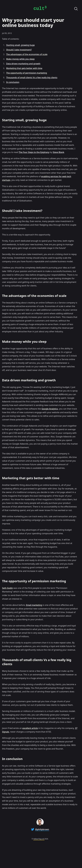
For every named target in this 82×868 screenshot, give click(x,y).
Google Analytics (50, 409)
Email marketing (34, 605)
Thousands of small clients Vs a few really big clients (32, 78)
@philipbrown (42, 829)
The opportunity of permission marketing (27, 73)
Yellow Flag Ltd (39, 839)
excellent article (30, 728)
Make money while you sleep (20, 59)
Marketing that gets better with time (24, 68)
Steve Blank (58, 152)
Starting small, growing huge (20, 45)
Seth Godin (7, 588)
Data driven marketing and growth (23, 64)
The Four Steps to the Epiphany (34, 152)
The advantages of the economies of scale (27, 54)
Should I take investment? (19, 50)
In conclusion (13, 82)
